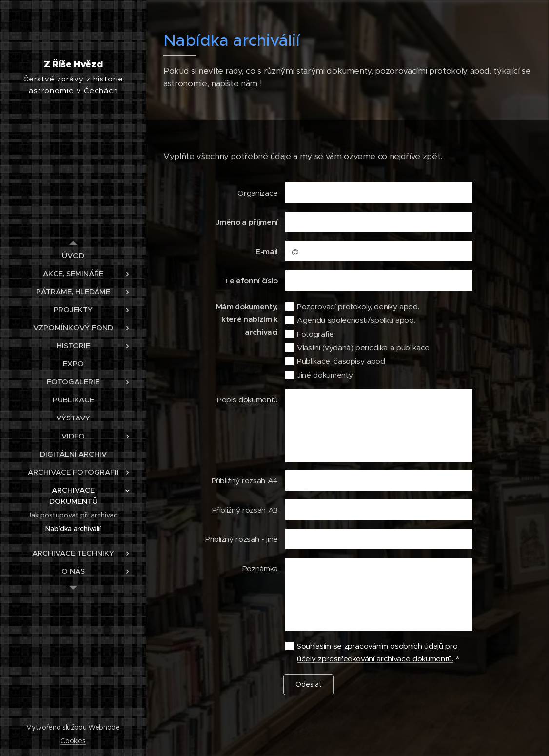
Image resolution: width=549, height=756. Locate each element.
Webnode (104, 727)
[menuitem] (73, 255)
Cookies (73, 741)
